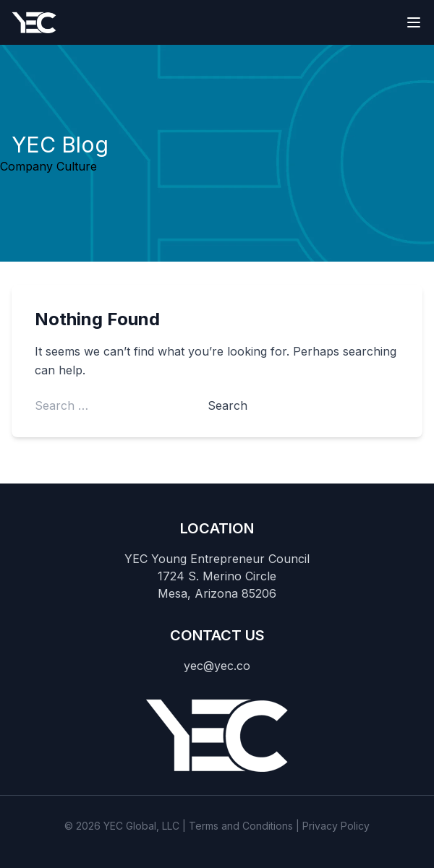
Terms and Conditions (241, 826)
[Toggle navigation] (414, 22)
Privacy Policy (336, 826)
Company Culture (48, 166)
